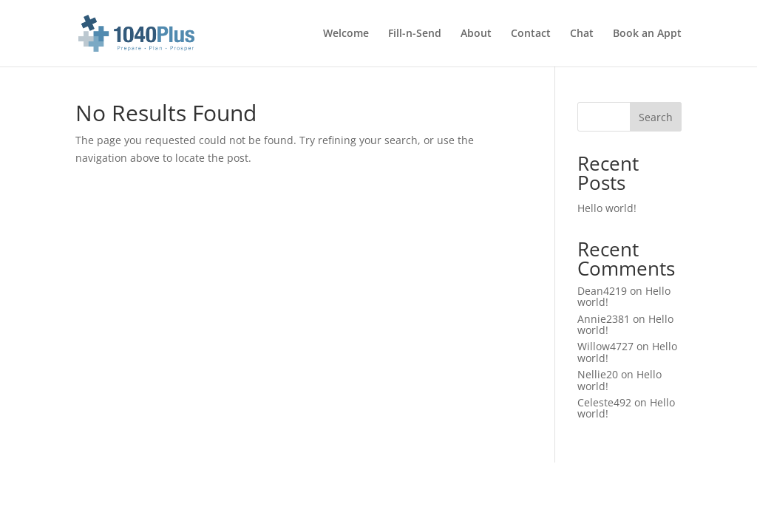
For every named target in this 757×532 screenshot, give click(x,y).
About (476, 34)
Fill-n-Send (415, 34)
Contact (531, 34)
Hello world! (607, 208)
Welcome (346, 34)
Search (656, 117)
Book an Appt (647, 34)
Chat (582, 34)
